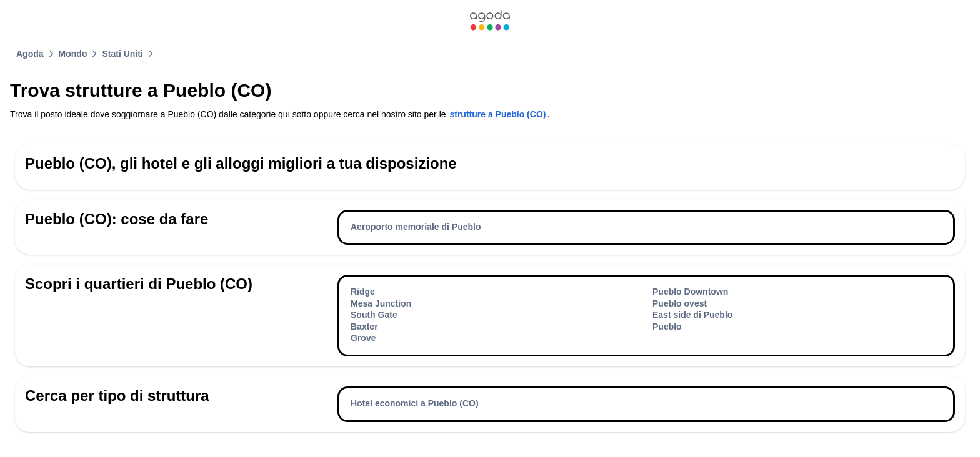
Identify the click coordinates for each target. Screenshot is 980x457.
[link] (490, 20)
